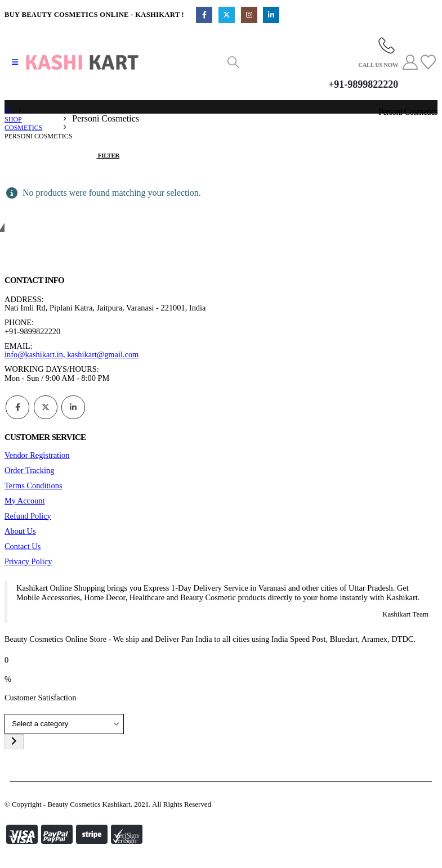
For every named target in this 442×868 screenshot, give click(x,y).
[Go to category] (14, 742)
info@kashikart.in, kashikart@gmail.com (72, 354)
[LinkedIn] (271, 15)
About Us (20, 531)
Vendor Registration (37, 455)
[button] (15, 62)
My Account (25, 501)
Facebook (17, 407)
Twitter (46, 407)
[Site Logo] (82, 62)
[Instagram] (249, 15)
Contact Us (23, 546)
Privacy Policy (28, 561)
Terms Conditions (34, 485)
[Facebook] (204, 15)
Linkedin (73, 407)
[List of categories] (64, 724)
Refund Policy (28, 516)
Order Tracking (29, 470)
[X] (227, 15)
